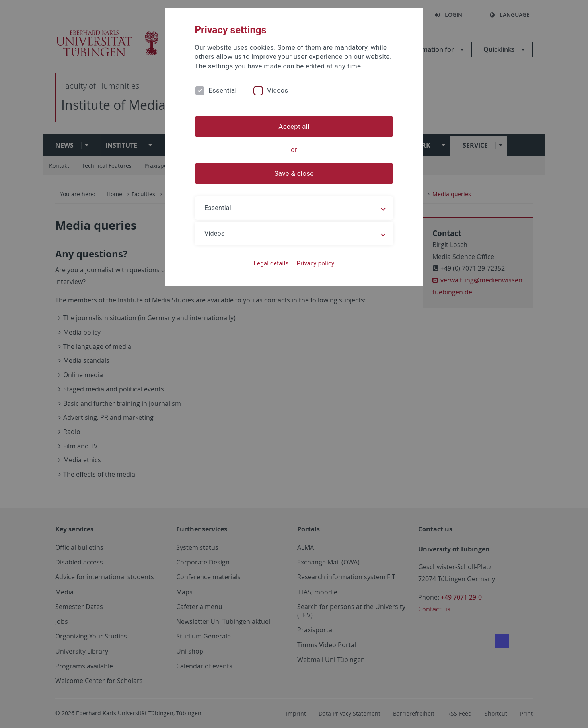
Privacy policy (315, 263)
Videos (278, 90)
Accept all (294, 127)
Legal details (271, 263)
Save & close (294, 173)
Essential (223, 90)
